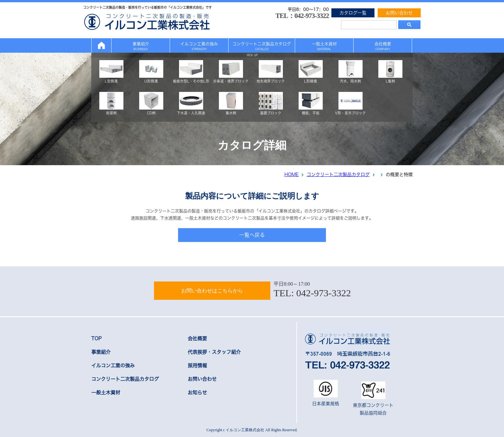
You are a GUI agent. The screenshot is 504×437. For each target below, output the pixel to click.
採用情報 (197, 366)
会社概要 (383, 46)
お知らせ (197, 392)
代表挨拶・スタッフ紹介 (214, 352)
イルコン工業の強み (199, 46)
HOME (292, 174)
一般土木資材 (324, 46)
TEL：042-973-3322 (302, 16)
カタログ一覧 (353, 13)
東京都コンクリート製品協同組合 (373, 398)
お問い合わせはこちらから (212, 291)
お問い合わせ (399, 13)
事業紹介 (141, 46)
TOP (96, 339)
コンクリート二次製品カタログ (262, 46)
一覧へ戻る (252, 235)
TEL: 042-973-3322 (312, 293)
